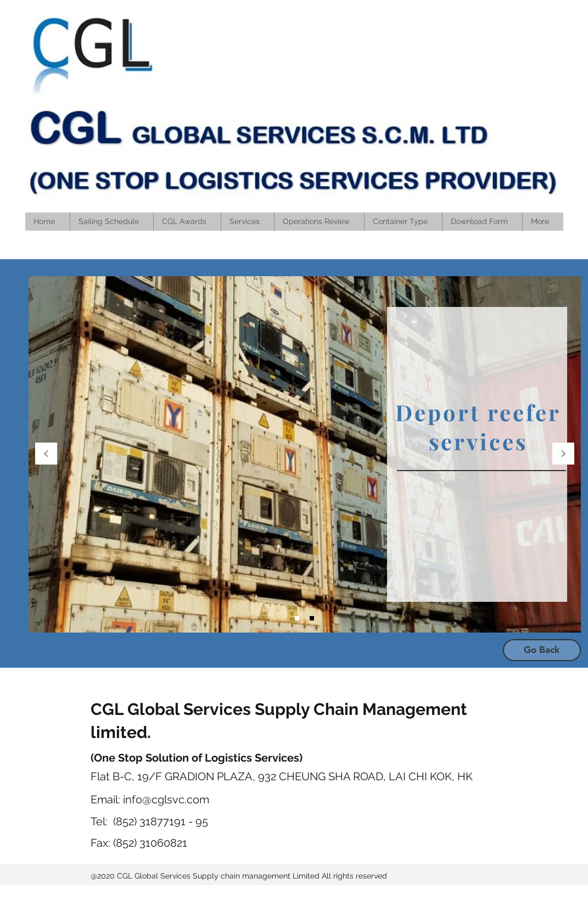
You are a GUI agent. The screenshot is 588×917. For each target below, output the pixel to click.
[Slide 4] (312, 618)
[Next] (563, 454)
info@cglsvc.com (166, 799)
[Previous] (46, 454)
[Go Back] (542, 650)
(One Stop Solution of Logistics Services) (197, 758)
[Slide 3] (297, 618)
